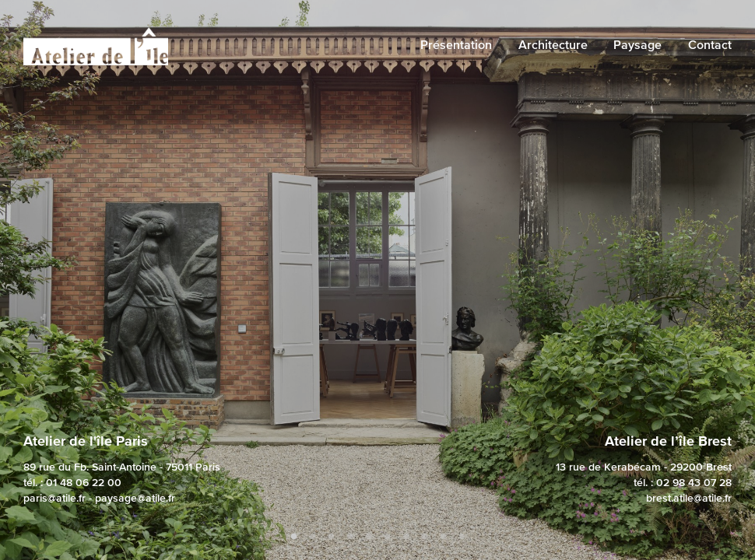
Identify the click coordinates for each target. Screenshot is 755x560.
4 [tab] (349, 537)
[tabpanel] (377, 280)
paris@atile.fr (54, 498)
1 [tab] (293, 537)
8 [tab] (424, 537)
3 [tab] (331, 537)
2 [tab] (312, 537)
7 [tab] (406, 537)
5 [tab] (368, 537)
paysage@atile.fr (135, 498)
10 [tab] (462, 537)
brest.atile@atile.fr (689, 498)
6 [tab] (387, 537)
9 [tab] (443, 537)
